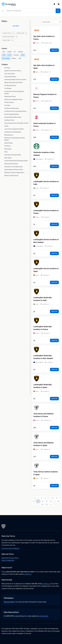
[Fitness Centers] (2, 102)
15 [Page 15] (47, 501)
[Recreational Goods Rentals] (2, 155)
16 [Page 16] (51, 501)
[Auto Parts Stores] (2, 74)
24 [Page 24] (43, 504)
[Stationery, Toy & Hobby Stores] (2, 167)
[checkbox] (4, 52)
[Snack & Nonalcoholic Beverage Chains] (2, 161)
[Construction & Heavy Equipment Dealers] (2, 93)
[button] (3, 11)
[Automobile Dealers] (2, 77)
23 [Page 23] (59, 501)
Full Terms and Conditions (10, 548)
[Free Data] (2, 105)
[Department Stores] (2, 97)
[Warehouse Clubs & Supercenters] (2, 173)
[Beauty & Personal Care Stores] (2, 83)
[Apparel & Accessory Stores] (2, 71)
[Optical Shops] (2, 143)
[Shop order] (51, 22)
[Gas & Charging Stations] (2, 114)
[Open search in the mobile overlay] (33, 11)
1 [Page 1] (38, 498)
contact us (28, 574)
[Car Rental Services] (2, 86)
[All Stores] (2, 68)
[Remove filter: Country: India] (26, 33)
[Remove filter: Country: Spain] (12, 40)
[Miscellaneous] (2, 135)
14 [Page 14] (42, 501)
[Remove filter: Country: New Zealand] (16, 37)
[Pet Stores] (2, 146)
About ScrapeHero (8, 560)
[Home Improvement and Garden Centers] (2, 123)
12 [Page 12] (34, 501)
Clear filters (16, 26)
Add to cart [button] (54, 50)
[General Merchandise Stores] (2, 117)
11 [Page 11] (57, 498)
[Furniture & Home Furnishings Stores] (2, 111)
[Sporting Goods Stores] (2, 164)
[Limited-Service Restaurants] (2, 132)
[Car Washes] (2, 88)
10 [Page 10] (52, 498)
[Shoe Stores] (2, 158)
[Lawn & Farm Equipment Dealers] (2, 129)
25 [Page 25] (47, 504)
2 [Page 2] (42, 498)
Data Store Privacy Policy (10, 558)
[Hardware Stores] (2, 120)
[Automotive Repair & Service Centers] (2, 80)
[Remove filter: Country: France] (13, 33)
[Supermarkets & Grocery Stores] (2, 170)
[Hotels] (2, 126)
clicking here (44, 616)
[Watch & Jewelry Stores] (2, 176)
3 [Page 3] (45, 498)
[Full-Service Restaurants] (2, 108)
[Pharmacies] (2, 149)
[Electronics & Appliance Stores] (2, 99)
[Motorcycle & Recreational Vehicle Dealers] (2, 139)
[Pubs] (2, 152)
